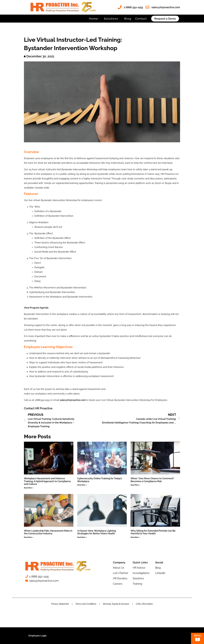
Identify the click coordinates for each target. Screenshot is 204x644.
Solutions (112, 19)
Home (94, 19)
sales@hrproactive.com (73, 400)
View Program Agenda (36, 308)
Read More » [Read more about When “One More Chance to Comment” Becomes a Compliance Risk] (135, 485)
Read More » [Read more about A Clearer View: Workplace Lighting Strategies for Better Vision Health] (82, 537)
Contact (141, 19)
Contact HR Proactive (38, 408)
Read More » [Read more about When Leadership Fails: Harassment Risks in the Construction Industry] (29, 537)
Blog (128, 19)
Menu (198, 636)
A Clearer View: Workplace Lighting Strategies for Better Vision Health (97, 532)
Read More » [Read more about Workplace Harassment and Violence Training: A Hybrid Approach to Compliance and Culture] (29, 488)
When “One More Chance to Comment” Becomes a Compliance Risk (152, 480)
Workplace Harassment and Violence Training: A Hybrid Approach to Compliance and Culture (47, 481)
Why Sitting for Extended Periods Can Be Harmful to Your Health (153, 532)
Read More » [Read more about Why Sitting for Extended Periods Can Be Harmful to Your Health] (135, 537)
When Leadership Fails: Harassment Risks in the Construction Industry (48, 532)
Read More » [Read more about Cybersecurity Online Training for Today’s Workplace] (82, 485)
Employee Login (38, 636)
